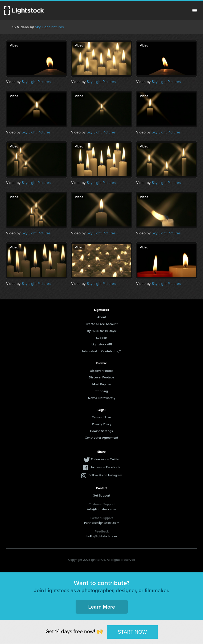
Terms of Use (101, 417)
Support (102, 338)
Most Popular (102, 384)
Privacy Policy (102, 424)
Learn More (102, 607)
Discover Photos (102, 371)
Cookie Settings (101, 431)
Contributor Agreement (101, 437)
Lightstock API (102, 344)
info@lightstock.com (102, 509)
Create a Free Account (102, 324)
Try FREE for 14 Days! (101, 331)
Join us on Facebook (105, 467)
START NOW (132, 632)
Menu (195, 11)
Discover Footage (101, 377)
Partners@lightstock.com (102, 523)
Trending (101, 391)
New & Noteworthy (102, 398)
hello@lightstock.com (102, 536)
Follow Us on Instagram (105, 475)
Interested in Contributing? (101, 351)
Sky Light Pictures (49, 27)
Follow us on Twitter (105, 459)
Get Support (101, 495)
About (102, 317)
